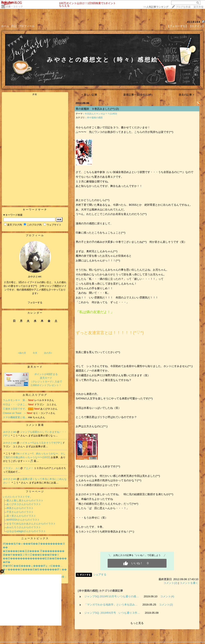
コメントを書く (189, 583)
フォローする (35, 303)
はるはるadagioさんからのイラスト (26, 531)
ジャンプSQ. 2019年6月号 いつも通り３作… (112, 613)
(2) (117, 109)
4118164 (194, 22)
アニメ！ (29, 468)
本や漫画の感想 (95, 118)
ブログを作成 (183, 7)
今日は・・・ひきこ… (15, 404)
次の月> (48, 353)
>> (156, 7)
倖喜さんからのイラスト (20, 508)
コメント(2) (170, 583)
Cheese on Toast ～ (15, 413)
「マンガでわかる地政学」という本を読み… (111, 605)
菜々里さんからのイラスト (21, 516)
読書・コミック (14, 7)
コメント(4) (167, 596)
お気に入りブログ (35, 395)
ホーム (5, 26)
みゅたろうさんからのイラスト (24, 527)
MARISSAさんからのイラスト (23, 520)
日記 (14, 26)
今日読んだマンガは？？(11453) (101, 114)
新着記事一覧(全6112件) (138, 95)
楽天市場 (198, 7)
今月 (35, 353)
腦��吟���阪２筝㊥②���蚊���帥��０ (31, 555)
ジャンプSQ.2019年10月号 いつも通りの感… (112, 596)
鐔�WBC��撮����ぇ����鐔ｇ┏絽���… (33, 566)
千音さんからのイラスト (20, 512)
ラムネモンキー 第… (15, 400)
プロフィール (27, 26)
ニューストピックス (35, 538)
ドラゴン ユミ (12, 468)
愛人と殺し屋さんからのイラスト (25, 501)
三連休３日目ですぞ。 (15, 409)
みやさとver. (10, 432)
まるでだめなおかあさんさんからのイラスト (31, 524)
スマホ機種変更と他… (15, 417)
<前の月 (22, 353)
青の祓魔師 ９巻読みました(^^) (95, 109)
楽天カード (35, 367)
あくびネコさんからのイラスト (24, 504)
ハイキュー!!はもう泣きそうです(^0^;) (41, 443)
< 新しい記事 (90, 95)
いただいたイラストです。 (18, 497)
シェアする (100, 575)
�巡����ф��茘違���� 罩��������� (34, 551)
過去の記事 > (186, 95)
